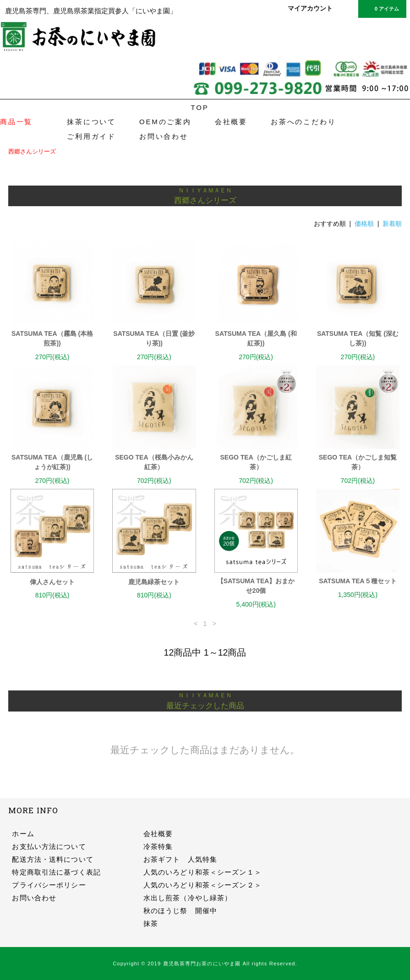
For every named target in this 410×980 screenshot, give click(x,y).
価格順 (364, 224)
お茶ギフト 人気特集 (180, 859)
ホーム (23, 834)
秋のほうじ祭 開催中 (180, 911)
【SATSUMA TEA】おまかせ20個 (256, 586)
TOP (200, 107)
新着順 (392, 224)
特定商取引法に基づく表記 (56, 872)
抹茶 (151, 923)
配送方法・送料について (52, 859)
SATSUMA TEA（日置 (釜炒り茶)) (154, 338)
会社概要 (231, 122)
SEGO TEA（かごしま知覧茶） (358, 462)
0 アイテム (381, 8)
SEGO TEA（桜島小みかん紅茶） (154, 462)
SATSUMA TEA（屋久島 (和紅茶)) (256, 338)
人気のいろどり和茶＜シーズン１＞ (202, 872)
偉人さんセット (52, 582)
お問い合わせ (164, 136)
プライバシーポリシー (49, 885)
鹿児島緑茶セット (154, 582)
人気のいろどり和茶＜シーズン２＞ (202, 885)
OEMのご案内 (165, 122)
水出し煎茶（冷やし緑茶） (188, 898)
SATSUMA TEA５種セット (358, 581)
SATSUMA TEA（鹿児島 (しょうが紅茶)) (52, 462)
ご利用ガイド (91, 136)
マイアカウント (310, 8)
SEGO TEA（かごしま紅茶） (256, 462)
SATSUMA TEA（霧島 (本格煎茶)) (52, 338)
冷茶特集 (158, 846)
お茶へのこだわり (303, 122)
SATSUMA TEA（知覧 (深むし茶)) (358, 338)
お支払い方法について (49, 846)
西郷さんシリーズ (32, 151)
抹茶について (91, 122)
